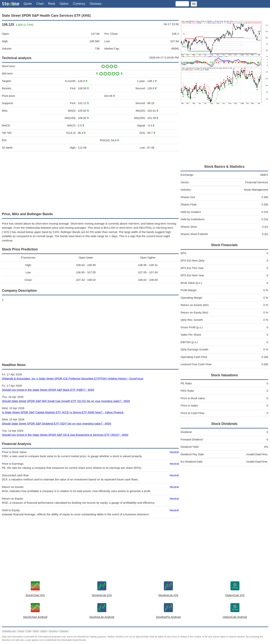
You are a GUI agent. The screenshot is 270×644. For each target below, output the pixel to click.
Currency (79, 4)
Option (64, 4)
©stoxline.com (9, 631)
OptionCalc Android (235, 617)
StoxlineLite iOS (102, 595)
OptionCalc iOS (235, 595)
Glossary (96, 4)
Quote (28, 4)
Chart (40, 4)
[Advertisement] (90, 181)
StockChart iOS (35, 595)
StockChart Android (35, 617)
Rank (52, 4)
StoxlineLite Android (102, 617)
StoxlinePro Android (168, 617)
